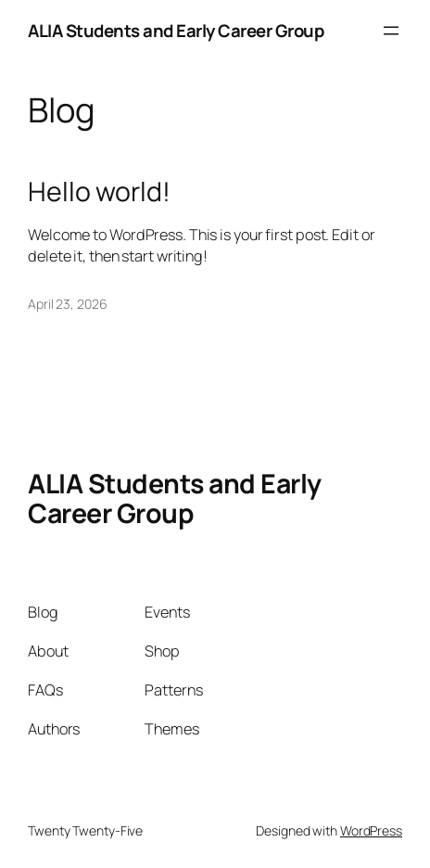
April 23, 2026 (68, 304)
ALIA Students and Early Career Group (176, 31)
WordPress (371, 830)
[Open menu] (391, 31)
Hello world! (99, 192)
